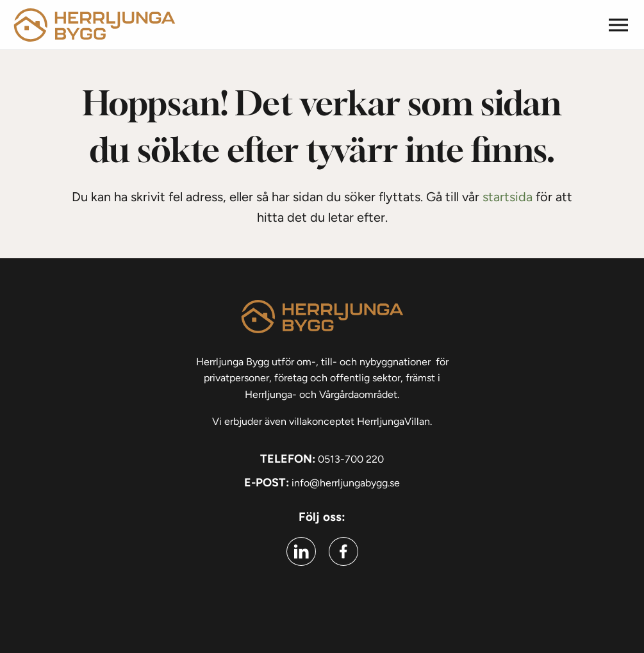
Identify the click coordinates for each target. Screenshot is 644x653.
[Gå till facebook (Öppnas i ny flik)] (343, 551)
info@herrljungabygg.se (346, 483)
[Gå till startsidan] (94, 25)
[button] (618, 25)
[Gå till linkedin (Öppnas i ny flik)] (301, 551)
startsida (508, 197)
